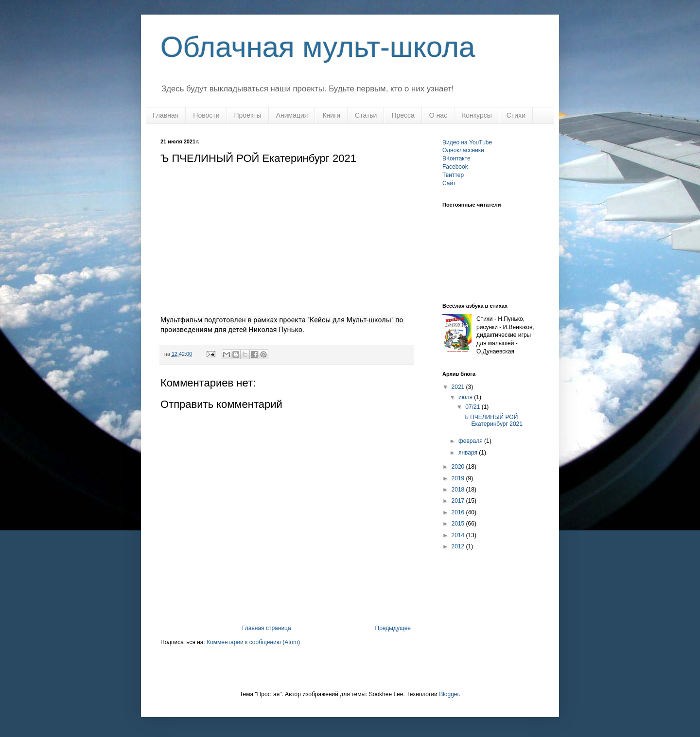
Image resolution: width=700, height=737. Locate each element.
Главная (166, 115)
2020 (459, 467)
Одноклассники (463, 150)
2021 (459, 387)
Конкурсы (477, 115)
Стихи (516, 115)
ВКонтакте (456, 158)
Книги (331, 115)
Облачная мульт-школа (318, 47)
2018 (459, 490)
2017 (459, 501)
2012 (459, 546)
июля (466, 397)
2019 (459, 478)
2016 (459, 512)
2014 (459, 535)
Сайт (449, 183)
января (469, 453)
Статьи (366, 115)
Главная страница (267, 628)
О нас (438, 115)
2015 (459, 524)
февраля (471, 441)
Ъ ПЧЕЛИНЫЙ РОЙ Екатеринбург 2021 (493, 421)
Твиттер (453, 175)
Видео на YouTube (467, 142)
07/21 (473, 407)
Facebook (455, 167)
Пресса (403, 115)
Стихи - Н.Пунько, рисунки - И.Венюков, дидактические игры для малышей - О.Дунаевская (505, 335)
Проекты (248, 115)
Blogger (449, 694)
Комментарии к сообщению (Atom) (253, 642)
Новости (206, 115)
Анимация (292, 115)
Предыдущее (393, 628)
